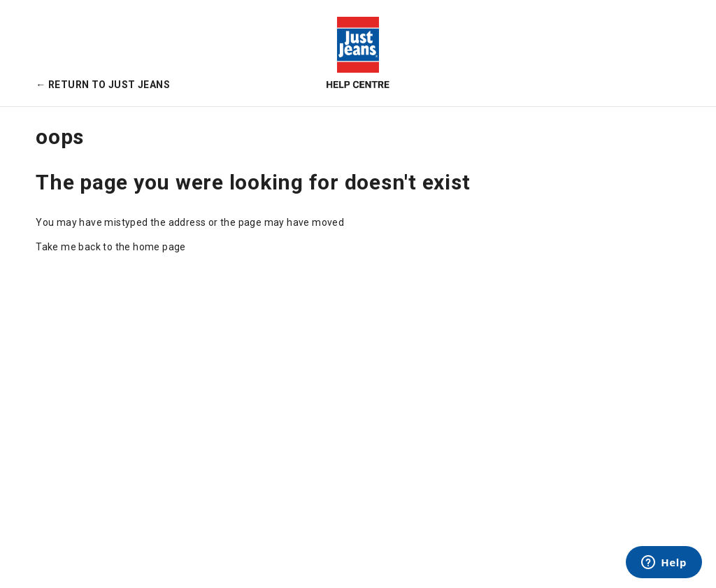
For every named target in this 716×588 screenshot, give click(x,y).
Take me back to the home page (111, 247)
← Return (103, 85)
